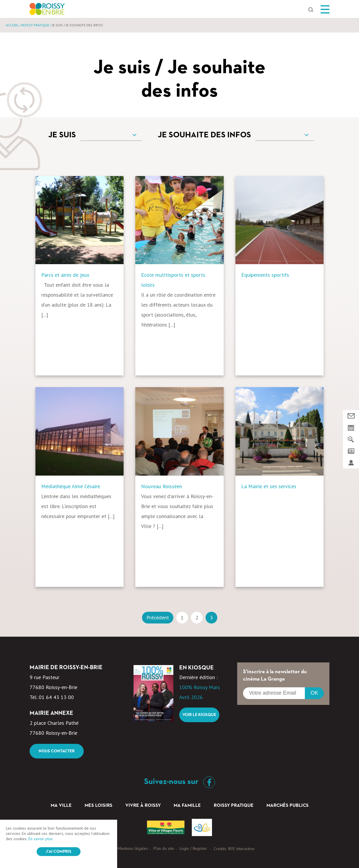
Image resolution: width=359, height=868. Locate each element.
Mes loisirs (99, 806)
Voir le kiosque (199, 715)
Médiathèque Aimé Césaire (71, 486)
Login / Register (193, 848)
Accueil (12, 25)
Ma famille (187, 806)
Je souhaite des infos (204, 135)
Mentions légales (133, 848)
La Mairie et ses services (269, 486)
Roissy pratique (35, 25)
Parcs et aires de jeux (65, 275)
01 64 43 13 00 (56, 697)
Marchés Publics (288, 806)
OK (314, 693)
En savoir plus (41, 839)
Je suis (62, 135)
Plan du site (164, 848)
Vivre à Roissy (143, 806)
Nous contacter (57, 751)
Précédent (158, 617)
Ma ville (61, 806)
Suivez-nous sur (179, 782)
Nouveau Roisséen (162, 486)
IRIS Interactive (241, 849)
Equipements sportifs (265, 275)
